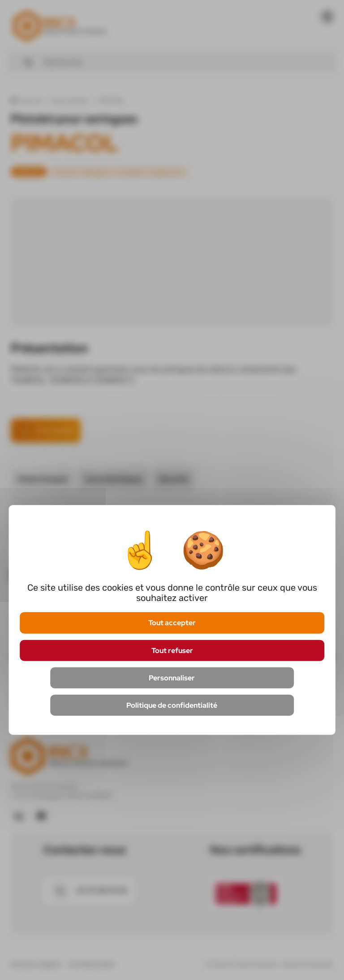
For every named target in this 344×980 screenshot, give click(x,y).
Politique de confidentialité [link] (172, 705)
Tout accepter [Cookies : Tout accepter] (172, 623)
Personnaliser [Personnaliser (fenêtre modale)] (172, 677)
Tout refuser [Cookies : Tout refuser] (172, 650)
